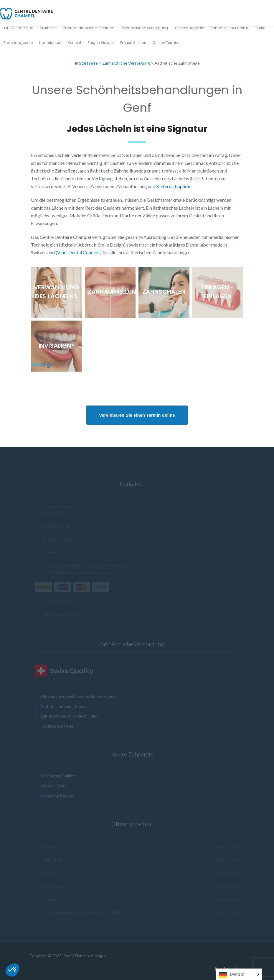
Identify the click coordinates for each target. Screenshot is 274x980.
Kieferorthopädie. (174, 186)
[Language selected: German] (239, 974)
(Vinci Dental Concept (78, 252)
